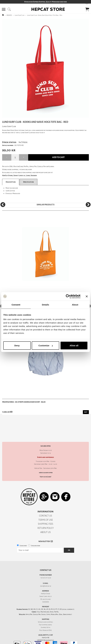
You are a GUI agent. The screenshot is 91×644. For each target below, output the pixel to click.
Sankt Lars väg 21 (46, 586)
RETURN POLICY (46, 518)
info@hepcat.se (46, 576)
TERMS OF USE (46, 510)
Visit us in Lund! (45, 467)
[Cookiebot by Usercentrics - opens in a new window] (68, 296)
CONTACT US (45, 506)
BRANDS (9, 15)
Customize (46, 345)
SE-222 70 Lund (45, 589)
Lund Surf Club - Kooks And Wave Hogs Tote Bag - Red (45, 15)
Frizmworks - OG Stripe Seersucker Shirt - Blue (24, 402)
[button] (4, 9)
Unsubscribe (35, 536)
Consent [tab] (16, 305)
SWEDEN (46, 592)
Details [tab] (45, 305)
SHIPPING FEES (45, 514)
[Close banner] (87, 296)
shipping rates (47, 615)
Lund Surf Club (19, 15)
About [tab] (75, 305)
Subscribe (23, 536)
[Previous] (3, 205)
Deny (17, 345)
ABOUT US (45, 522)
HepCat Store (45, 584)
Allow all (74, 345)
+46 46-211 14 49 (46, 568)
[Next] (88, 205)
